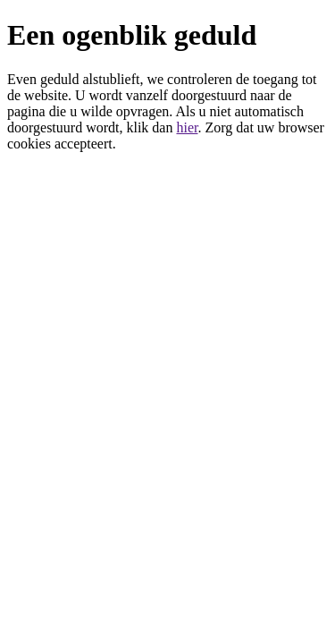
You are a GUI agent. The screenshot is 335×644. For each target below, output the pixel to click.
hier (187, 127)
